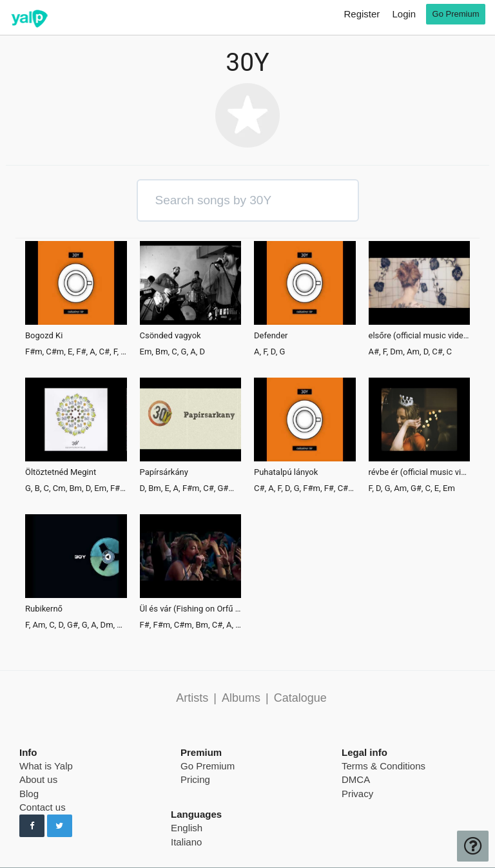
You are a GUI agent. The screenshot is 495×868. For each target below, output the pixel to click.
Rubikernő (44, 609)
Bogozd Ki (44, 336)
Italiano (186, 842)
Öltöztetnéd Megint (61, 472)
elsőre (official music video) (420, 336)
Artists (192, 698)
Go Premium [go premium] (456, 14)
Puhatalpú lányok (286, 472)
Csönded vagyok (170, 336)
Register (362, 14)
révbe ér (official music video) (420, 472)
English (187, 828)
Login (404, 14)
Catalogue (300, 698)
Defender (271, 336)
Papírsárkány (164, 472)
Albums (241, 698)
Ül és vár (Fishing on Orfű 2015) (191, 609)
